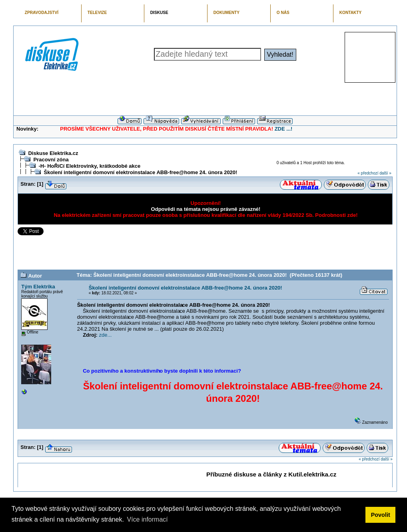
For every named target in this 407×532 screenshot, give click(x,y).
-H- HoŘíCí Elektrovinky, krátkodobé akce (89, 166)
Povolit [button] (381, 515)
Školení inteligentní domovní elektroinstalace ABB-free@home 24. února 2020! (140, 172)
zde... (106, 335)
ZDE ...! (284, 129)
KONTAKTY (351, 13)
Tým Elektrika (38, 287)
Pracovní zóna (51, 160)
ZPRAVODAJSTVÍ (42, 13)
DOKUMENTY (226, 13)
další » (385, 173)
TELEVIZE (97, 13)
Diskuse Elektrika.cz (53, 153)
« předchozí (368, 173)
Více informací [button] (147, 519)
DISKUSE (159, 13)
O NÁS (283, 13)
